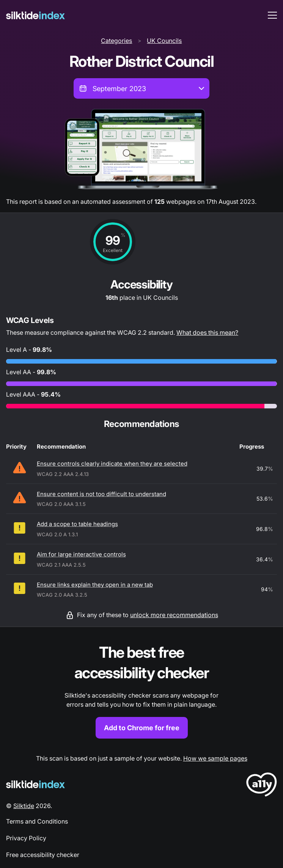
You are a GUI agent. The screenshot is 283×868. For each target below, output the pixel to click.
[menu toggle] (272, 15)
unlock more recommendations (174, 615)
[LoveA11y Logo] (262, 786)
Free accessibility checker (43, 855)
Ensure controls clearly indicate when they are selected (112, 464)
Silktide (24, 806)
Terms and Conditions (37, 821)
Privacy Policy (26, 838)
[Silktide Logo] (35, 784)
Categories (116, 41)
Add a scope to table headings (77, 524)
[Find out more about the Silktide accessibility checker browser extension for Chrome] (141, 691)
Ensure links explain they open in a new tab (95, 585)
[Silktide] (35, 15)
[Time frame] (141, 88)
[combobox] (141, 88)
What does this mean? (207, 332)
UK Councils (164, 41)
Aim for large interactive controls (81, 554)
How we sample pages (215, 758)
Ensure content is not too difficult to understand (101, 494)
